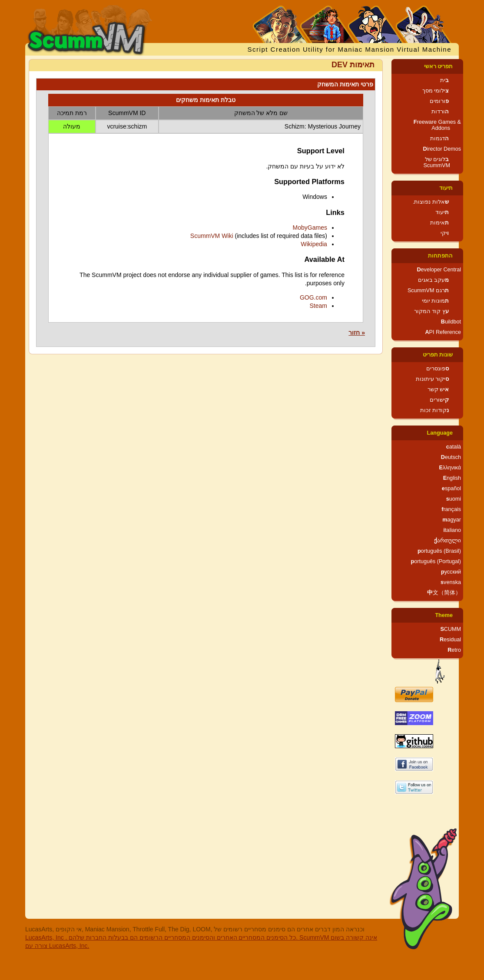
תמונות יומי (436, 301)
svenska (451, 582)
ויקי (445, 233)
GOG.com (313, 297)
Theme (444, 615)
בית (444, 80)
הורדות (440, 112)
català (454, 447)
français (451, 509)
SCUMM (451, 629)
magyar (452, 520)
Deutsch (451, 457)
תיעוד (446, 188)
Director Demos (442, 149)
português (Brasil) (439, 551)
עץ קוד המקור (431, 311)
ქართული (448, 541)
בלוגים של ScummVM (437, 162)
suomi (454, 499)
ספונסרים (438, 369)
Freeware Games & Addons (437, 125)
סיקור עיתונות (433, 379)
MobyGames (310, 228)
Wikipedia (314, 244)
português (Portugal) (436, 561)
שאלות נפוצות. (431, 202)
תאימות (439, 223)
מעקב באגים (434, 280)
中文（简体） (444, 593)
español (451, 488)
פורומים (439, 101)
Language (440, 433)
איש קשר (438, 389)
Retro (454, 650)
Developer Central (439, 270)
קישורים (439, 400)
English (452, 478)
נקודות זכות (435, 410)
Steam (318, 306)
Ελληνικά (450, 468)
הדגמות (439, 139)
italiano (452, 530)
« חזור (357, 333)
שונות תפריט (438, 355)
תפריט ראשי (439, 66)
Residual (450, 640)
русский (451, 572)
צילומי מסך (436, 91)
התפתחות (440, 256)
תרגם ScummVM (428, 290)
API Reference (443, 332)
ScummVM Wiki (212, 236)
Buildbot (451, 322)
